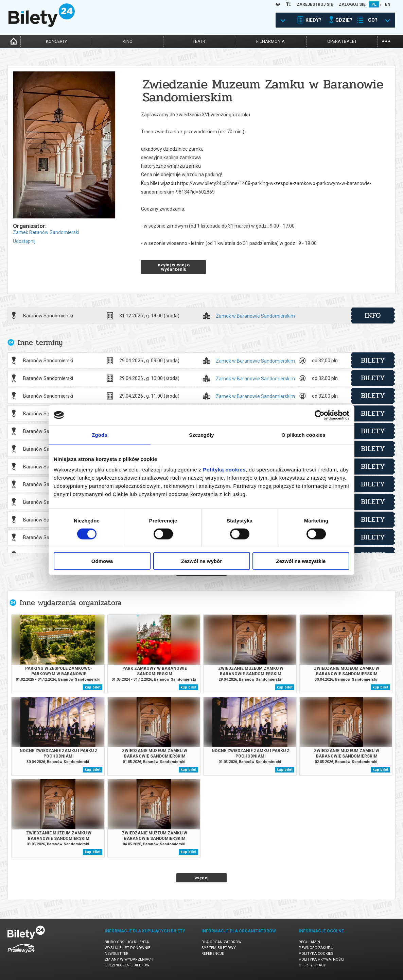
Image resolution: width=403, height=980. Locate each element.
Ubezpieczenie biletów (127, 965)
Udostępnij (24, 241)
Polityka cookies (316, 954)
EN (388, 4)
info (373, 315)
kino (128, 41)
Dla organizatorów (222, 942)
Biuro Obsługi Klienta (127, 942)
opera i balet (342, 41)
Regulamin (309, 942)
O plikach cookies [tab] (303, 435)
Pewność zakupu (316, 948)
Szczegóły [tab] (201, 435)
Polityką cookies (224, 470)
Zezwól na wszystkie (301, 561)
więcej (202, 878)
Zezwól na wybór (201, 561)
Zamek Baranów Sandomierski (46, 232)
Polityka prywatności (321, 959)
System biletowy (219, 948)
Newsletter (117, 954)
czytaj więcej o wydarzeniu (174, 267)
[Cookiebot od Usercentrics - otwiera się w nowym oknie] (320, 415)
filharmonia (270, 41)
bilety (373, 360)
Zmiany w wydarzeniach (129, 959)
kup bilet (93, 687)
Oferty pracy (312, 965)
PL (374, 4)
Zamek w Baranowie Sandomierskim (255, 316)
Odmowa (102, 561)
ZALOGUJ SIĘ (352, 4)
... (386, 41)
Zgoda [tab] (100, 435)
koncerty (56, 41)
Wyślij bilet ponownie (127, 948)
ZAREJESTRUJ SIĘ (315, 4)
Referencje (213, 954)
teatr (199, 41)
